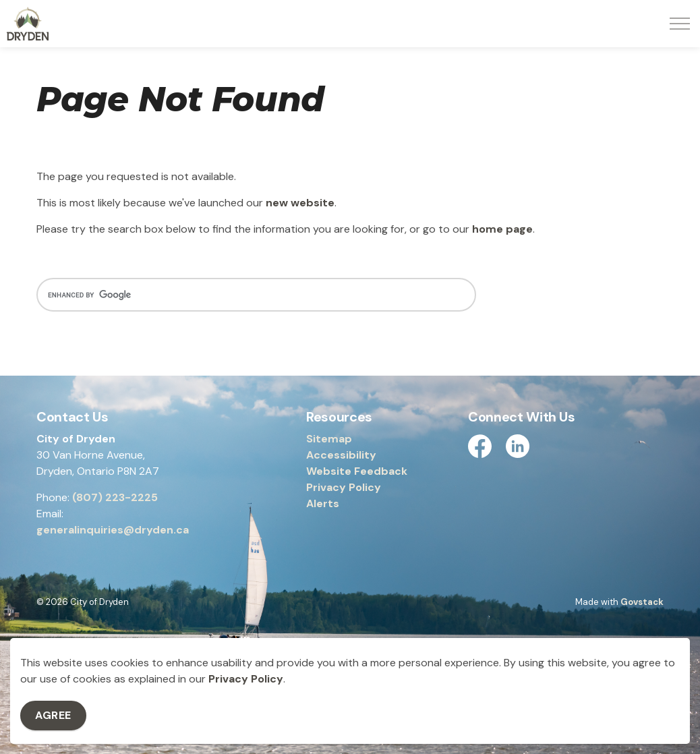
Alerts (323, 503)
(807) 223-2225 (115, 497)
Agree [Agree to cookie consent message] (53, 716)
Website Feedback (357, 471)
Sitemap (329, 439)
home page (502, 229)
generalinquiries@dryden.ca (113, 530)
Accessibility (341, 455)
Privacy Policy (246, 679)
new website (300, 203)
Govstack (642, 602)
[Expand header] (680, 24)
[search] (256, 295)
